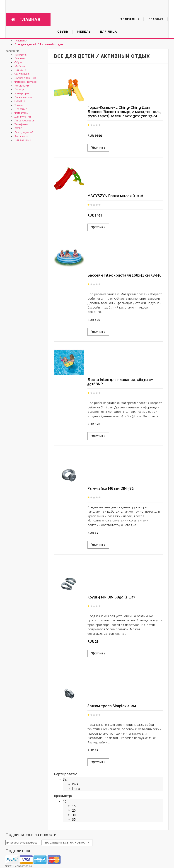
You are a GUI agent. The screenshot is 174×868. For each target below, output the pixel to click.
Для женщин (23, 140)
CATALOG (21, 101)
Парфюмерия (23, 97)
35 (74, 819)
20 (74, 810)
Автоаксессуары (25, 121)
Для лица (21, 70)
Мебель (20, 66)
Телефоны (21, 55)
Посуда (19, 89)
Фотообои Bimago (25, 82)
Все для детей (24, 132)
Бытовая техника (25, 78)
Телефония (22, 124)
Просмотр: (63, 796)
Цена (76, 789)
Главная (20, 41)
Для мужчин (23, 117)
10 (65, 801)
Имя (66, 780)
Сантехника (22, 74)
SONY (18, 128)
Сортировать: (65, 774)
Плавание (21, 109)
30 (74, 815)
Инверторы (22, 93)
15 (74, 806)
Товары (19, 105)
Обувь (18, 62)
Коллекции (22, 86)
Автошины (21, 136)
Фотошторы (22, 113)
